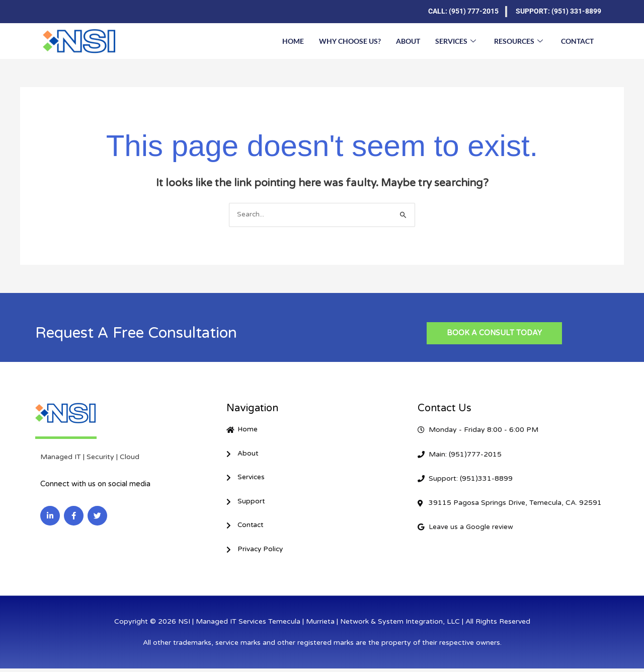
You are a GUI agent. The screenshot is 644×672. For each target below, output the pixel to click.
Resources (518, 41)
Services (456, 41)
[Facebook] (70, 12)
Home (293, 41)
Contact (577, 41)
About (408, 41)
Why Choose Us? (350, 41)
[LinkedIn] (50, 12)
